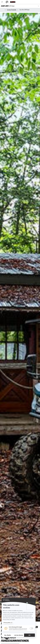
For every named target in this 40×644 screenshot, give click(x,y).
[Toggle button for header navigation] (2, 2)
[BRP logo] (7, 2)
